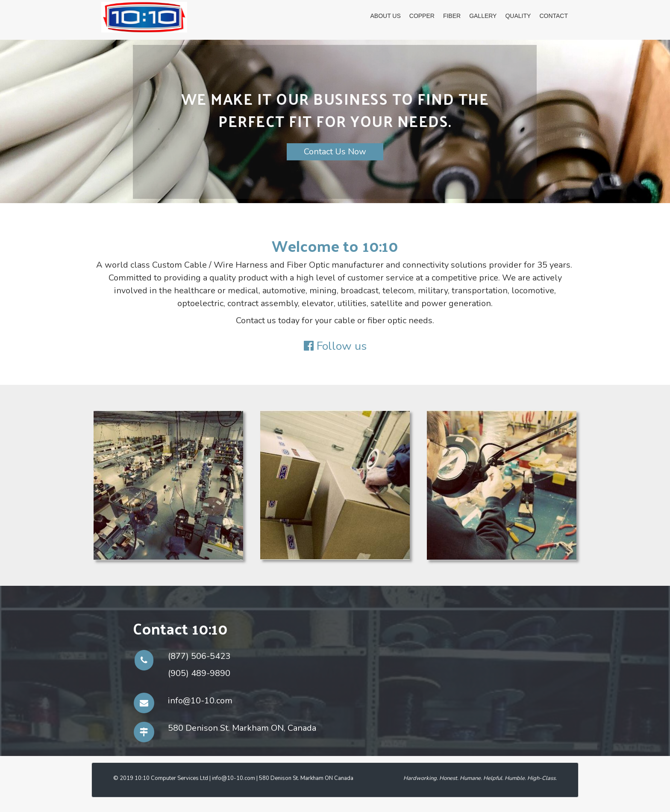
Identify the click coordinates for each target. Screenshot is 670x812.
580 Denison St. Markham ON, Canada (242, 728)
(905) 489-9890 (199, 673)
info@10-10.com (200, 701)
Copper (422, 16)
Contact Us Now (335, 152)
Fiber (452, 16)
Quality (518, 16)
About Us (385, 16)
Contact (554, 16)
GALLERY (483, 16)
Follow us (342, 346)
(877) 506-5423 (199, 656)
